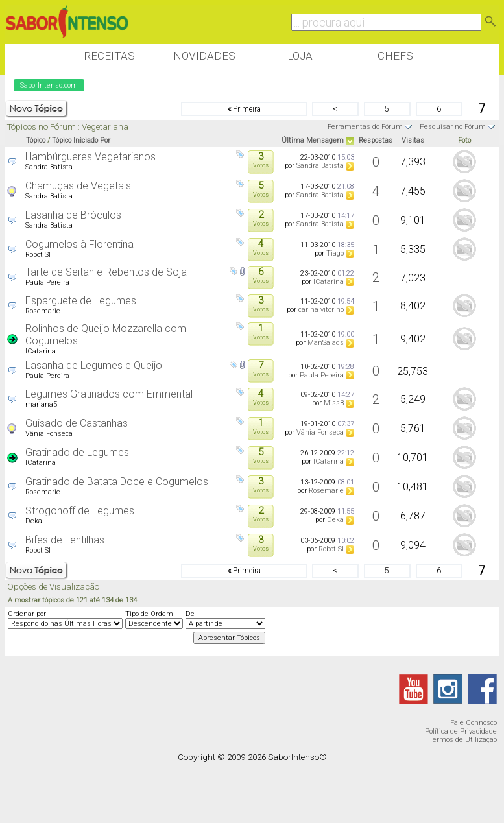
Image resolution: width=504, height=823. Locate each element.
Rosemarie (43, 311)
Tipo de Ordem (149, 614)
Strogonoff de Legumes (80, 511)
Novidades (204, 56)
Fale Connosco (474, 723)
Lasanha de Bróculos (73, 215)
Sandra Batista (49, 167)
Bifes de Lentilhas (65, 540)
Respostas (376, 140)
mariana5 (41, 404)
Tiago (335, 253)
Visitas (413, 140)
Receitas (109, 56)
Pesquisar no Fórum (453, 127)
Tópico (36, 140)
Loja (300, 56)
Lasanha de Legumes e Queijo (94, 365)
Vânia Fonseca (49, 434)
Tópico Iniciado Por (81, 140)
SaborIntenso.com (49, 85)
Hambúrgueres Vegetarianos (90, 157)
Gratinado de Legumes (77, 452)
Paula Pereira (47, 282)
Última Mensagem (313, 140)
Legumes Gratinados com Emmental (109, 394)
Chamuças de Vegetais (78, 186)
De (190, 614)
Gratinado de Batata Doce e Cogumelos (117, 482)
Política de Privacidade (461, 731)
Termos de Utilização (463, 740)
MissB (334, 403)
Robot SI (38, 255)
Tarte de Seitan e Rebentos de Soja (106, 272)
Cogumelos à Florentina (79, 244)
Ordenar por (27, 614)
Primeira (244, 109)
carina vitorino (321, 310)
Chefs (395, 56)
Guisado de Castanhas (77, 423)
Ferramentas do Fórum (365, 127)
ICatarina (329, 282)
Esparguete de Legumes (81, 301)
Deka (34, 521)
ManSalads (326, 343)
